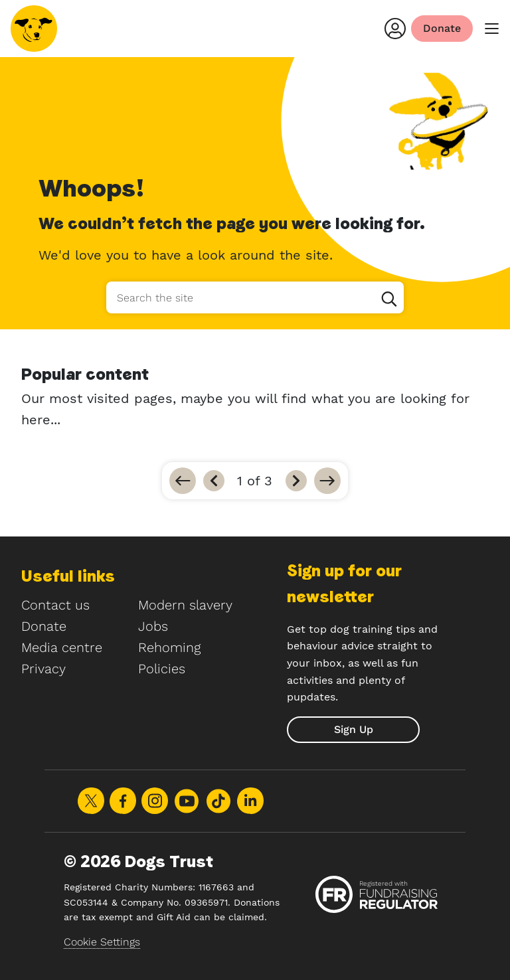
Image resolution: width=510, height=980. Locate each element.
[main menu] (491, 29)
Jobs (153, 626)
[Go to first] (183, 481)
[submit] (353, 730)
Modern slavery (185, 605)
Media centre (62, 647)
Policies (162, 669)
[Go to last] (327, 481)
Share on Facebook (123, 801)
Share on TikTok (218, 801)
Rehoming (169, 647)
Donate (44, 626)
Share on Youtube (187, 801)
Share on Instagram (155, 801)
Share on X (91, 801)
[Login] (395, 29)
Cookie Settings (102, 942)
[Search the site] (255, 297)
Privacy (43, 669)
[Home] (34, 29)
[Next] (296, 481)
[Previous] (214, 481)
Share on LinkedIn (250, 801)
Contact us (55, 605)
